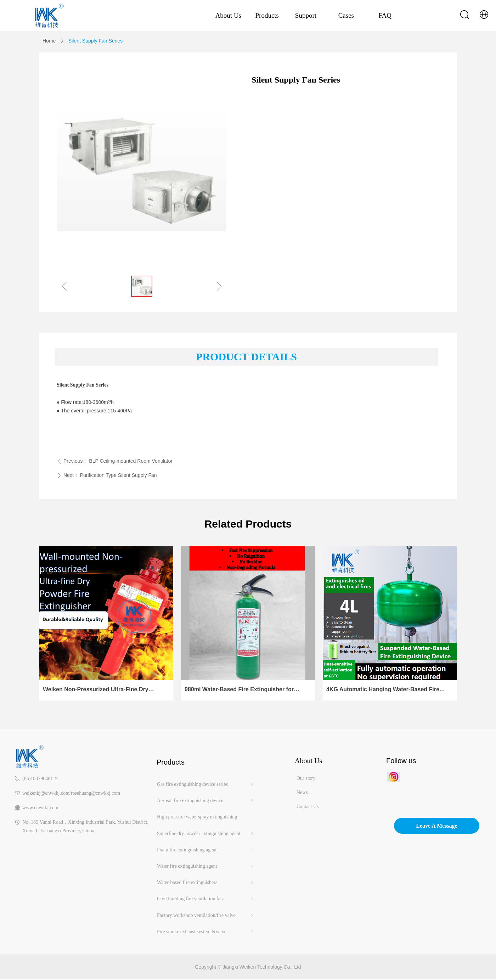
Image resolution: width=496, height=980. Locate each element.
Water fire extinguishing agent (206, 866)
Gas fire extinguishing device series (206, 784)
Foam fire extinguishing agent (206, 850)
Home (49, 41)
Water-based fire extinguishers (206, 883)
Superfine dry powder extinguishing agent (206, 834)
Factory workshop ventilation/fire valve (206, 916)
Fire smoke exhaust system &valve (206, 932)
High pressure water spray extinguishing (197, 817)
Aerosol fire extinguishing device (206, 801)
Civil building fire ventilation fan (206, 899)
